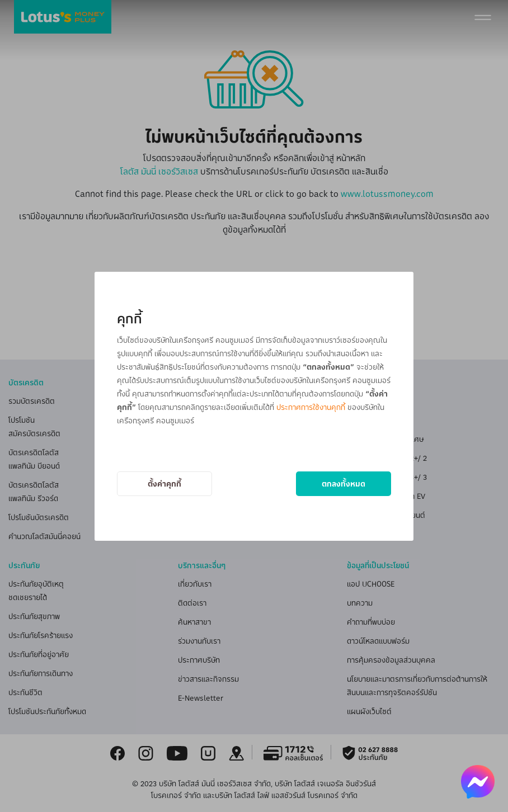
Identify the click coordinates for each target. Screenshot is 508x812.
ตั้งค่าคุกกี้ (164, 483)
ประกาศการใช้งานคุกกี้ (311, 407)
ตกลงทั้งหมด (344, 483)
